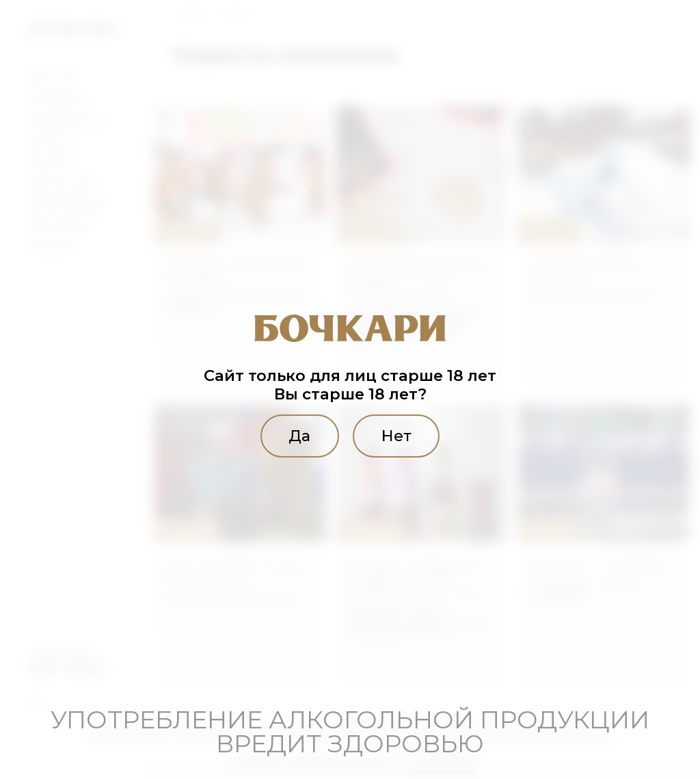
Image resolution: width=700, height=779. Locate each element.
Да (299, 436)
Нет (396, 436)
